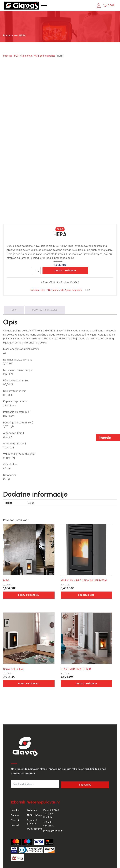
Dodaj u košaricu (65, 248)
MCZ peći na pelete (44, 59)
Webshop (32, 786)
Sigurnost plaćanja (32, 798)
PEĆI (17, 59)
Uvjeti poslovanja (49, 862)
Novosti (15, 796)
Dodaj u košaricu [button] (29, 571)
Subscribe (85, 761)
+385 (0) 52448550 (49, 800)
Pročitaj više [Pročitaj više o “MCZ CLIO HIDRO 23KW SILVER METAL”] (86, 571)
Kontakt (15, 801)
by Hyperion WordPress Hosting (60, 855)
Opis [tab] (15, 286)
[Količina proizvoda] (36, 248)
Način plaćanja (35, 791)
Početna (8, 38)
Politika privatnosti (70, 862)
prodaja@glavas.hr (53, 807)
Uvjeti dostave (35, 805)
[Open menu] (57, 7)
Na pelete (27, 59)
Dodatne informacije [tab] (47, 286)
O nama (15, 791)
